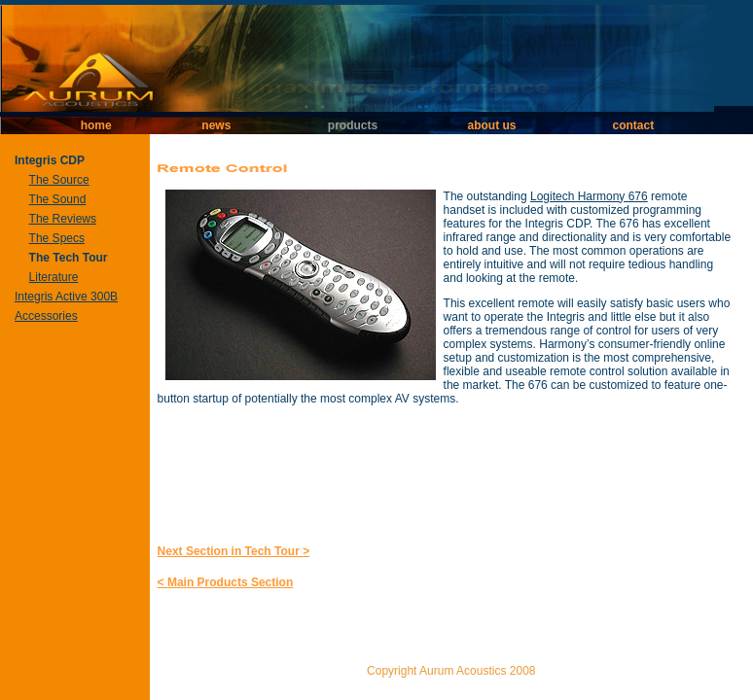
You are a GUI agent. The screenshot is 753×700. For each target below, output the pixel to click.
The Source (59, 180)
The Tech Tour (69, 258)
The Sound (58, 199)
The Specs (57, 238)
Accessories (46, 316)
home (96, 125)
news (216, 125)
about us (491, 125)
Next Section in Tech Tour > (234, 551)
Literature (54, 277)
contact (634, 125)
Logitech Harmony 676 (589, 196)
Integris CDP (50, 160)
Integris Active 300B (66, 297)
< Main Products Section (226, 582)
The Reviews (63, 219)
